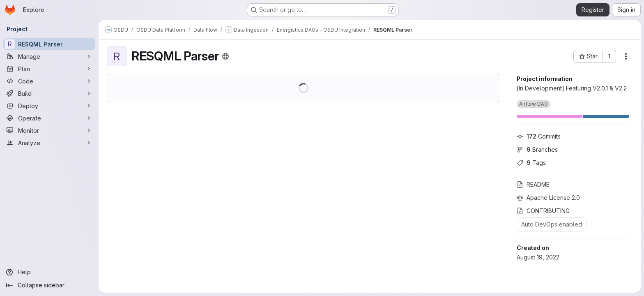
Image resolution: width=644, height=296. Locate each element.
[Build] (49, 93)
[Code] (49, 81)
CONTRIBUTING (543, 211)
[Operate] (49, 118)
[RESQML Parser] (49, 44)
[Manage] (49, 56)
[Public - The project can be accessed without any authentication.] (225, 56)
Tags (531, 163)
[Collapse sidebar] (49, 285)
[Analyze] (49, 143)
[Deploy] (49, 106)
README (533, 184)
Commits (539, 136)
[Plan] (49, 69)
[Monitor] (49, 130)
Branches (537, 149)
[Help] (49, 272)
